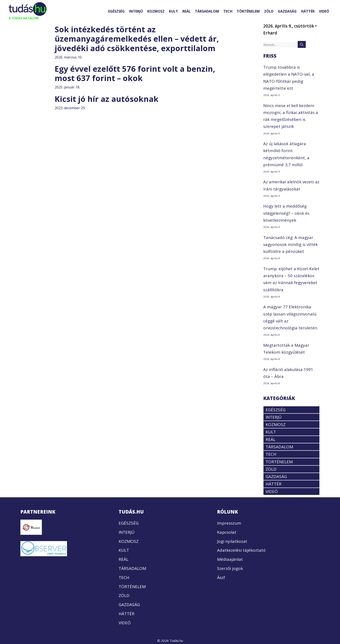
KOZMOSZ (156, 11)
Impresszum (229, 523)
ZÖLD (269, 11)
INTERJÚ (136, 11)
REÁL (186, 11)
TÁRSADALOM (207, 11)
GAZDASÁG (287, 11)
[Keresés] (302, 44)
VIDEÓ (324, 11)
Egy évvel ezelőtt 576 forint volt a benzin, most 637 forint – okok (135, 73)
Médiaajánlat (230, 559)
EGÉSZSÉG (116, 11)
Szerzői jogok (230, 568)
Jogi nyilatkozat (232, 541)
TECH (228, 11)
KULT (173, 11)
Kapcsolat (227, 532)
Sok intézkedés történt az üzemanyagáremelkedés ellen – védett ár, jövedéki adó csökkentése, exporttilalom (137, 39)
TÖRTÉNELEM (248, 11)
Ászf (221, 577)
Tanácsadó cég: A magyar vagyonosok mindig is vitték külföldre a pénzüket (290, 245)
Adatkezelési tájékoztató (241, 550)
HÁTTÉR (308, 11)
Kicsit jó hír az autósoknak (107, 99)
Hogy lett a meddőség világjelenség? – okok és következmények (286, 213)
